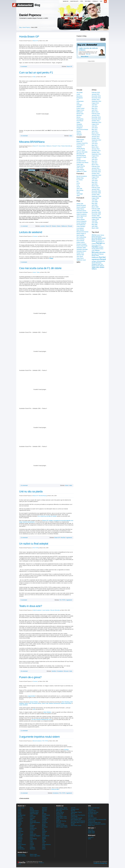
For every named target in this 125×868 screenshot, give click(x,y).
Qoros (44, 824)
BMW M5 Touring (61, 821)
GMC (31, 820)
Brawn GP (35, 41)
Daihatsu (20, 839)
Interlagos (79, 105)
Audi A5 (73, 808)
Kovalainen (60, 671)
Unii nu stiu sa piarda (31, 491)
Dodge (20, 846)
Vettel (94, 267)
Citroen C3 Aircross (62, 825)
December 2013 (96, 117)
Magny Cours (80, 110)
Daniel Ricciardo (81, 205)
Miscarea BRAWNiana (32, 142)
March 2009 (95, 207)
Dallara (20, 842)
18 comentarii (24, 671)
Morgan (44, 814)
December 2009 (96, 191)
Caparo (20, 830)
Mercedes (102, 252)
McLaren (66, 671)
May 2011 (94, 161)
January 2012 (96, 149)
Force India (95, 245)
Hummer (32, 830)
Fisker (32, 815)
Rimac (44, 825)
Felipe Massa (80, 209)
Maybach (45, 808)
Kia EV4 (59, 822)
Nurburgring (80, 119)
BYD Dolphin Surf (76, 820)
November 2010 (96, 172)
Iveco (31, 837)
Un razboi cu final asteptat (34, 544)
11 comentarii (24, 226)
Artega (20, 814)
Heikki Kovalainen (37, 610)
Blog (37, 5)
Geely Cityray (60, 812)
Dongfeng (20, 847)
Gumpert (32, 825)
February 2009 (96, 209)
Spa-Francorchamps (82, 129)
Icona (31, 831)
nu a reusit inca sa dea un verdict (47, 516)
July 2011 (94, 158)
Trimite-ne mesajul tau (100, 863)
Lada (31, 842)
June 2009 (95, 202)
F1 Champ (80, 180)
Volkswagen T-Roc (61, 817)
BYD (19, 827)
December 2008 (96, 212)
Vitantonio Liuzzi (81, 260)
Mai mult (88, 54)
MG (43, 812)
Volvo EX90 (74, 817)
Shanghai (79, 124)
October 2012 (96, 138)
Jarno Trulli (45, 703)
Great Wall (33, 821)
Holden (32, 827)
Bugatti (20, 824)
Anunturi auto (74, 1)
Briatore (54, 226)
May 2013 (94, 129)
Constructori (81, 137)
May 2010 (94, 182)
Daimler (20, 840)
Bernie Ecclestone (37, 741)
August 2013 (95, 124)
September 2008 (96, 217)
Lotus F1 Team (81, 150)
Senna (93, 263)
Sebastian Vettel (81, 248)
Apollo (19, 812)
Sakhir (78, 122)
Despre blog (80, 178)
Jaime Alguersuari (82, 216)
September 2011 (96, 154)
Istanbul (79, 107)
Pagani (44, 817)
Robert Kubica (81, 242)
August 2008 (95, 219)
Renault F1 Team (57, 146)
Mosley (94, 256)
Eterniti (32, 809)
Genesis (32, 818)
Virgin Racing (80, 170)
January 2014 (96, 115)
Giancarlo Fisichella (82, 212)
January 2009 (96, 210)
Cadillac (20, 828)
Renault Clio (60, 814)
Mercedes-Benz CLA (62, 809)
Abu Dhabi (80, 92)
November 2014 (96, 98)
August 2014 (95, 103)
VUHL (44, 846)
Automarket (23, 5)
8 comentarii (24, 67)
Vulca (44, 847)
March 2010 (95, 186)
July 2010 (94, 179)
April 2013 (95, 131)
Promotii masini (92, 814)
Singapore (79, 128)
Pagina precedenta (24, 798)
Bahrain (94, 237)
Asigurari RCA (92, 811)
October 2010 (96, 173)
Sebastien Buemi (81, 251)
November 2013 (96, 119)
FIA (34, 548)
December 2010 (96, 170)
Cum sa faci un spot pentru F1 (36, 73)
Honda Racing (81, 148)
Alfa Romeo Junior (76, 825)
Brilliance (20, 821)
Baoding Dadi (21, 815)
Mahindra (33, 849)
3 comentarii (24, 262)
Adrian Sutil (28, 703)
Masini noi (66, 1)
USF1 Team (80, 168)
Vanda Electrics (46, 844)
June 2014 (95, 107)
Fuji (78, 100)
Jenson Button (42, 146)
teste (71, 671)
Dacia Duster (21, 854)
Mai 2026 (91, 830)
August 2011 (95, 156)
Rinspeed (45, 827)
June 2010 (95, 181)
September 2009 (96, 196)
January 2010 (96, 189)
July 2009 (94, 200)
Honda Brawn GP (29, 37)
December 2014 (96, 96)
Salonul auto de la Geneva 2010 (97, 820)
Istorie (34, 272)
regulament (69, 538)
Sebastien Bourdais (82, 249)
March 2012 (95, 147)
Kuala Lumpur (81, 108)
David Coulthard (81, 207)
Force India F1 (81, 145)
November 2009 (96, 193)
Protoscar (45, 822)
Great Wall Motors (35, 822)
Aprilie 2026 (91, 831)
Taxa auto (91, 809)
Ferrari (99, 243)
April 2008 (95, 226)
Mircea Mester (85, 57)
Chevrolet (20, 834)
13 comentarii (24, 793)
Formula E (80, 198)
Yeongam (79, 135)
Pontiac (44, 821)
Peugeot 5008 (75, 809)
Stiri (82, 1)
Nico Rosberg (66, 702)
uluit (34, 709)
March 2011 (95, 165)
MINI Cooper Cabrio (62, 827)
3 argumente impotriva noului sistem (39, 737)
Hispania (79, 147)
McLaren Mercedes (55, 610)
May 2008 (94, 225)
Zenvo (44, 849)
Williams (94, 269)
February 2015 (96, 92)
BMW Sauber (80, 140)
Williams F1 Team (82, 171)
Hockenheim (80, 101)
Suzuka (79, 131)
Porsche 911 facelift (76, 818)
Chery (19, 833)
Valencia (79, 133)
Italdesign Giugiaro (35, 836)
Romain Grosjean (81, 244)
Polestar (44, 820)
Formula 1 (95, 1)
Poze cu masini (92, 818)
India (78, 103)
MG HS (73, 811)
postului (66, 750)
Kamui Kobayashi (81, 221)
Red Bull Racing (43, 496)
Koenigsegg (33, 839)
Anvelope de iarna (93, 812)
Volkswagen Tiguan (62, 808)
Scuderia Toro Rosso (82, 163)
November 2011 (96, 151)
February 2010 (96, 188)
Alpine (19, 811)
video (71, 136)
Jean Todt (79, 189)
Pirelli (78, 192)
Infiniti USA (33, 834)
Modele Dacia (22, 852)
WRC (101, 1)
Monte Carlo (80, 114)
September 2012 (96, 140)
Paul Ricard (80, 121)
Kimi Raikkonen (81, 225)
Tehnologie (80, 194)
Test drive (88, 1)
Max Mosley (80, 190)
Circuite (79, 90)
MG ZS (73, 814)
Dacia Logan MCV (35, 856)
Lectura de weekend (31, 232)
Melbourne (49, 146)
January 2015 (96, 94)
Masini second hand (94, 808)
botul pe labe (55, 789)
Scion (44, 834)
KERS (97, 249)
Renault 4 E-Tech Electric (78, 821)
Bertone (20, 817)
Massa (97, 250)
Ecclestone (56, 793)
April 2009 (95, 205)
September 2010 (96, 175)
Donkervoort (21, 849)
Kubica (101, 249)
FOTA (37, 548)
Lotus (93, 250)
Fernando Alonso (36, 703)
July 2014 (94, 105)
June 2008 (95, 223)
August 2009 (95, 198)
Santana (44, 831)
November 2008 (96, 214)
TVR (43, 843)
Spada (44, 837)
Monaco (101, 254)
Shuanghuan (46, 836)
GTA (31, 824)
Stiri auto (90, 815)
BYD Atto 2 (59, 815)
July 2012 (94, 142)
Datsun (20, 843)
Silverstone (80, 126)
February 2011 (96, 166)
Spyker (44, 839)
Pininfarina (45, 818)
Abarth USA (21, 808)
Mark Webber (47, 712)
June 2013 (95, 128)
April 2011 (95, 163)
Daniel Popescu (30, 15)
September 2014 (96, 101)
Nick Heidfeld (80, 235)
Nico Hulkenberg (81, 237)
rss (105, 1)
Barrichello (95, 238)
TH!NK (44, 842)
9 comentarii (24, 600)
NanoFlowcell (46, 815)
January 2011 (96, 168)
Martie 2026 (91, 833)
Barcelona (79, 96)
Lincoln (32, 844)
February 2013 (96, 135)
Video (34, 77)
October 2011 (96, 152)
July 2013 (94, 126)
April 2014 (95, 110)
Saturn (44, 833)
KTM (31, 840)
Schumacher (101, 261)
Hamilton (54, 671)
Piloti (78, 201)
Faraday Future (34, 811)
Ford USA (33, 817)
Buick (19, 825)
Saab (44, 830)
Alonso (94, 235)
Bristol (19, 822)
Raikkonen (95, 257)
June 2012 (95, 144)
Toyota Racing (81, 166)
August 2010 (95, 177)
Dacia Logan (33, 854)
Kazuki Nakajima (81, 223)
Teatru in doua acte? (31, 606)
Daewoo (20, 837)
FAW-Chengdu (34, 814)
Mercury (44, 811)
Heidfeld (101, 247)
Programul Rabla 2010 (94, 822)
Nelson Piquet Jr (81, 234)
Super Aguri (80, 164)
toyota (97, 266)
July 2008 (94, 221)
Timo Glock (80, 256)
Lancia (32, 843)
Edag (31, 808)
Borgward (20, 818)
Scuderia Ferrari (81, 161)
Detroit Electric (22, 844)
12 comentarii (24, 538)
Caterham (20, 831)
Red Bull (63, 538)
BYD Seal (59, 811)
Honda (94, 249)
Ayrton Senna (100, 235)
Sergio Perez (80, 253)
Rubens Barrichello (66, 146)
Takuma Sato (80, 255)
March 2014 (95, 112)
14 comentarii (24, 136)
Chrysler (20, 836)
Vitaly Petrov (80, 258)
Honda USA (33, 828)
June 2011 (95, 159)
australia (43, 226)
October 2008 (96, 216)
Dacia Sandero (22, 856)
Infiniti (32, 833)
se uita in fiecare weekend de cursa (42, 719)
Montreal (79, 115)
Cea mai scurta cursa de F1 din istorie (40, 268)
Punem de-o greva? (30, 677)
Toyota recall (92, 821)
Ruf (43, 828)
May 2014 (94, 108)
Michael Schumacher (82, 232)
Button (59, 226)
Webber (102, 267)
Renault (70, 226)
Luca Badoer (80, 228)
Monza (78, 117)
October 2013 (96, 121)
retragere (94, 261)
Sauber (79, 159)
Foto (78, 185)
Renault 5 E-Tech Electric (78, 815)
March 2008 (95, 228)
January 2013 (96, 136)
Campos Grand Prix (82, 143)
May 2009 (94, 203)
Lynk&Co (32, 847)
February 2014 (96, 114)
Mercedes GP (80, 154)
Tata (43, 840)
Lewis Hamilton (46, 610)
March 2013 (95, 133)
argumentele (31, 696)
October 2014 (96, 100)
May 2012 (94, 145)
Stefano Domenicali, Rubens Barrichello (60, 703)
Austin (78, 94)
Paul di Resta (80, 241)
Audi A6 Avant (60, 824)
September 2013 (96, 122)
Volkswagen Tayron (76, 812)
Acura (19, 809)
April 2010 (95, 184)
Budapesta (80, 98)
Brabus (20, 820)
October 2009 (96, 195)
